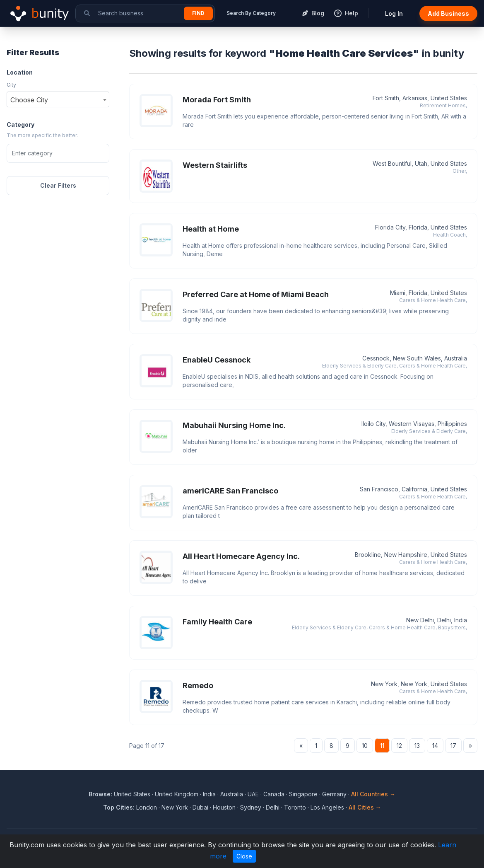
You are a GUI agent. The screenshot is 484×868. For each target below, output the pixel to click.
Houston (224, 807)
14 (435, 746)
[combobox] (58, 99)
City (11, 85)
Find (198, 13)
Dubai (200, 807)
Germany (334, 794)
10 (365, 746)
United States (132, 794)
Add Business (448, 13)
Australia (232, 794)
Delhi (273, 807)
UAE (253, 794)
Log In (394, 13)
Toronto (295, 807)
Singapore (303, 794)
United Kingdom (177, 794)
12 (399, 746)
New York (175, 807)
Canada (274, 794)
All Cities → (365, 807)
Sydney (251, 807)
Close (244, 856)
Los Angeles (327, 807)
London (147, 807)
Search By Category (251, 13)
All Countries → (373, 794)
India (209, 794)
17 (453, 746)
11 (382, 746)
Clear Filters (58, 185)
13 (417, 746)
